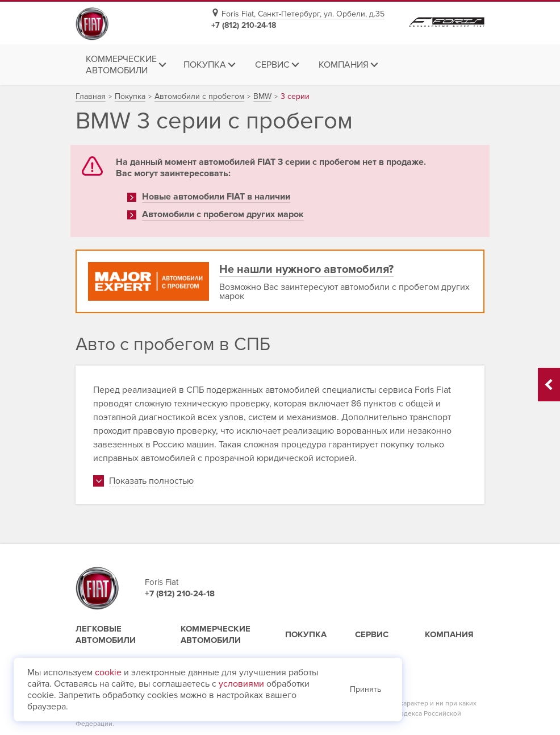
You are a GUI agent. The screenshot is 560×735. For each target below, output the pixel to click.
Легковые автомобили (106, 634)
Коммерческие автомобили (216, 634)
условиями (241, 684)
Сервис (372, 634)
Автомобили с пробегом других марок (223, 214)
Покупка (306, 634)
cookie (108, 672)
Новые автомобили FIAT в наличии (216, 197)
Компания (449, 634)
